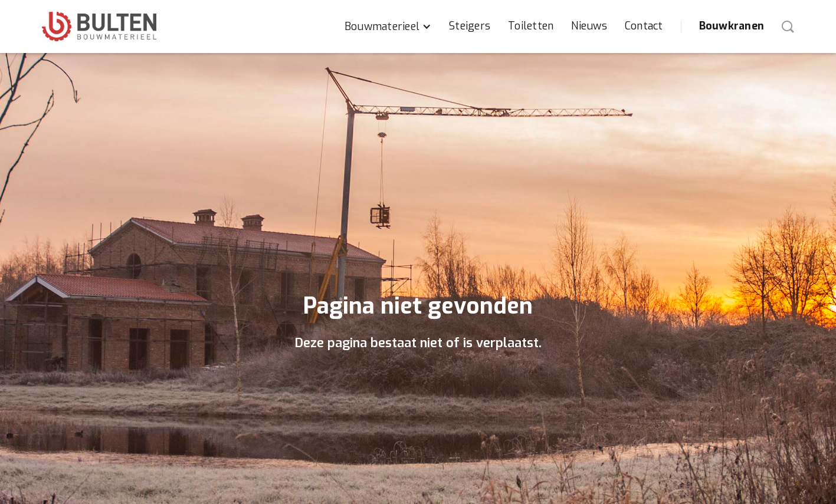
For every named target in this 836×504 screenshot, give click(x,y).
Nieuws (589, 26)
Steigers (470, 26)
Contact (644, 26)
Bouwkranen (732, 26)
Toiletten (531, 26)
